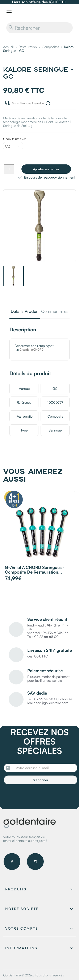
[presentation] (39, 796)
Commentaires (55, 312)
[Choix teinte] (13, 146)
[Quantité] (9, 169)
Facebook (12, 862)
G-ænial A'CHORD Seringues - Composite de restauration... (35, 570)
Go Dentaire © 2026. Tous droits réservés (34, 975)
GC (55, 389)
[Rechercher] (39, 28)
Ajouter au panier (46, 169)
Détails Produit (25, 312)
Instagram (35, 862)
